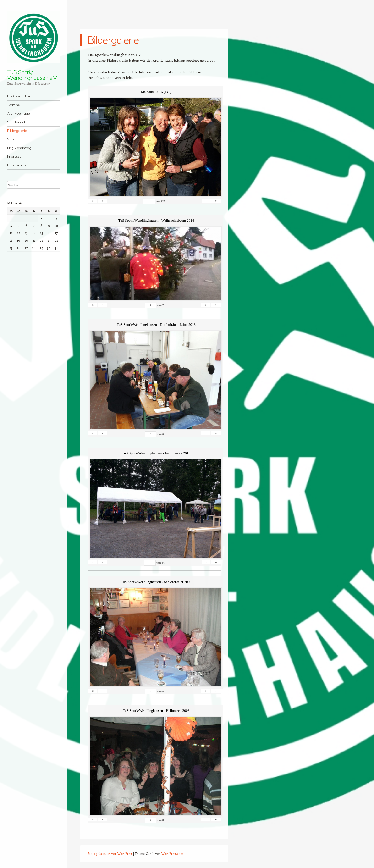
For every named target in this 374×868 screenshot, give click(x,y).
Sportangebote (19, 122)
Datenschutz (17, 165)
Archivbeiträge (19, 113)
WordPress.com (172, 854)
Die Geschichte (19, 96)
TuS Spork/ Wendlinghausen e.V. (32, 75)
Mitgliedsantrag (19, 148)
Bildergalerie (17, 131)
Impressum (16, 156)
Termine (14, 105)
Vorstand (14, 139)
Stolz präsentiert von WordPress (110, 854)
